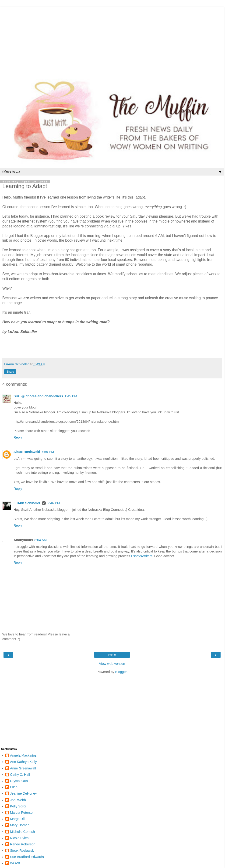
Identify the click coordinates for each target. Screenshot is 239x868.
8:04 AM (40, 540)
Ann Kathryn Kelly (23, 762)
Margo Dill (18, 819)
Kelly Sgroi (18, 806)
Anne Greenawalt (23, 768)
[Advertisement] (112, 40)
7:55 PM (48, 452)
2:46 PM (54, 503)
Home (112, 655)
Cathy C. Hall (20, 775)
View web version (112, 664)
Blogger (121, 672)
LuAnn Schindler (27, 503)
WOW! (15, 863)
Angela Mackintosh (24, 755)
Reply (18, 437)
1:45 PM (71, 396)
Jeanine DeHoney (23, 793)
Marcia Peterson (22, 813)
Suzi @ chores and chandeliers (38, 396)
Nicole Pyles (19, 838)
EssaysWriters (142, 556)
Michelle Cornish (22, 832)
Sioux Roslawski (27, 452)
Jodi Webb (18, 800)
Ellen (14, 787)
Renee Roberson (23, 844)
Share (10, 372)
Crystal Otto (19, 781)
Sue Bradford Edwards (27, 857)
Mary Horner (19, 825)
